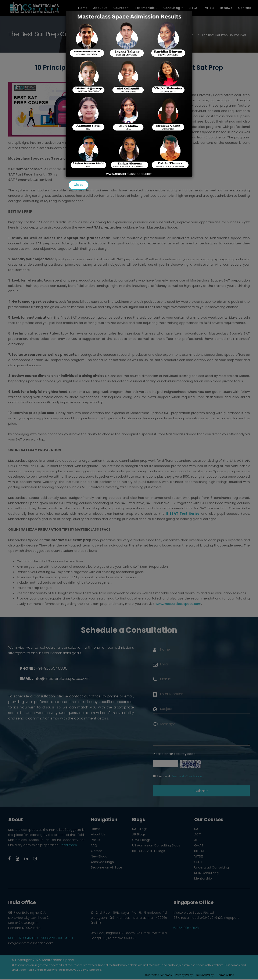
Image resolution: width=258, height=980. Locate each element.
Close (79, 185)
